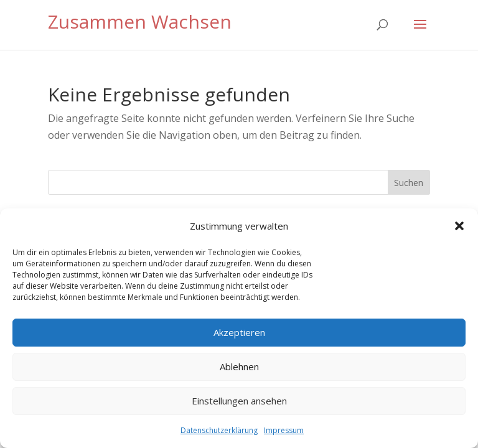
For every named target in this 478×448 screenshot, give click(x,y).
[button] (459, 226)
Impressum (284, 430)
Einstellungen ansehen (239, 401)
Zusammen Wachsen (140, 21)
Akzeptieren (239, 332)
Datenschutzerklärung (219, 430)
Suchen (409, 183)
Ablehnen (239, 366)
